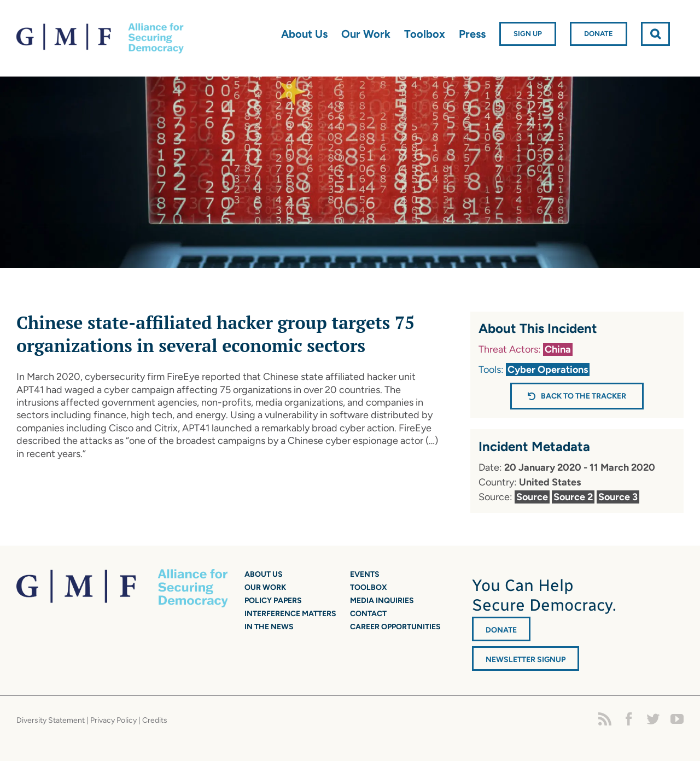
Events (365, 574)
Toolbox (369, 587)
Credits (155, 720)
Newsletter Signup (526, 660)
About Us (264, 574)
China (558, 349)
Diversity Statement (51, 720)
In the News (269, 627)
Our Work (265, 587)
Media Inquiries (382, 601)
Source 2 (573, 497)
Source (532, 497)
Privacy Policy (113, 720)
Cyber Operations (548, 370)
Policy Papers (273, 601)
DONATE (501, 630)
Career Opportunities (395, 627)
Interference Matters (290, 614)
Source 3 (618, 497)
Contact (368, 614)
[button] (655, 34)
